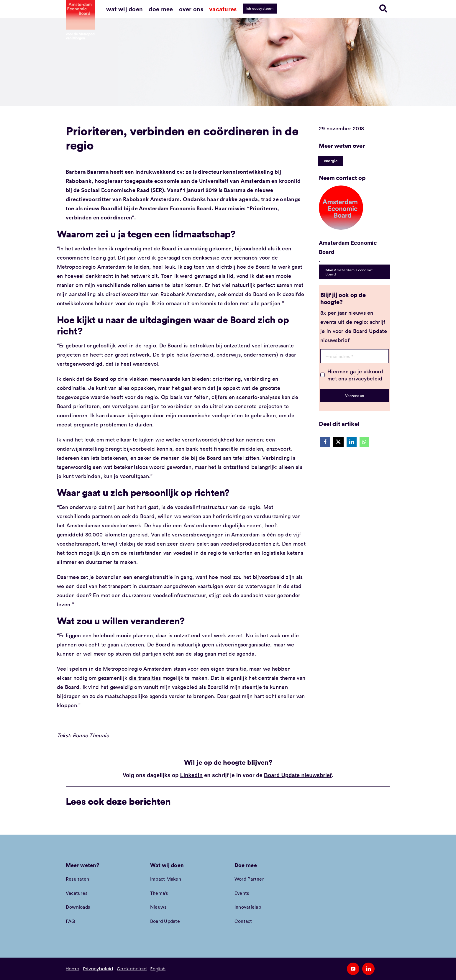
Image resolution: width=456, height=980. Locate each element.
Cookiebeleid (132, 969)
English (158, 969)
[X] (338, 442)
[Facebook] (325, 442)
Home (73, 969)
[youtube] (353, 969)
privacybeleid (365, 378)
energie (331, 161)
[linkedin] (368, 969)
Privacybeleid (98, 969)
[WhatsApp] (364, 442)
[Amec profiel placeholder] (341, 188)
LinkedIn (191, 775)
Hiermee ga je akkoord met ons (355, 375)
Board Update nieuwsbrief (298, 775)
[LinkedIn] (352, 442)
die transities (145, 678)
